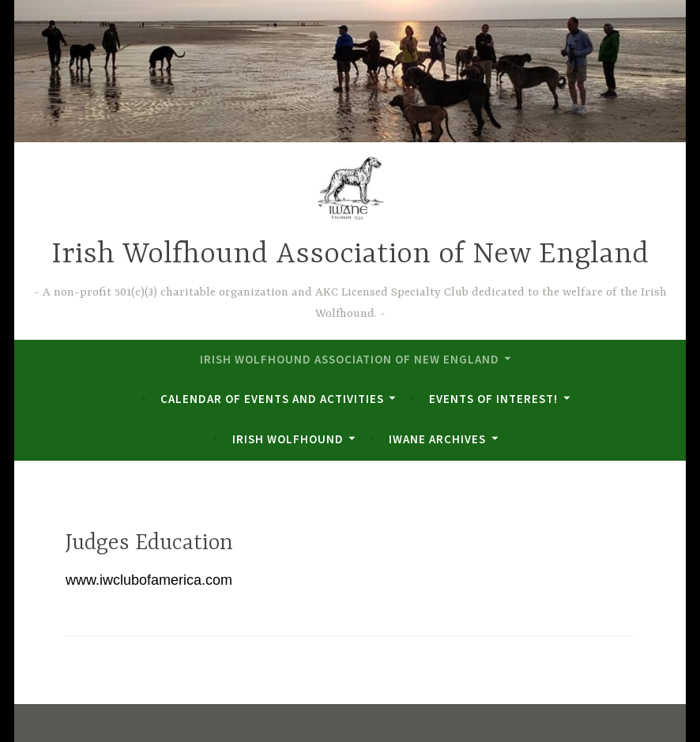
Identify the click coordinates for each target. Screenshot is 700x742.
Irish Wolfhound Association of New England (350, 255)
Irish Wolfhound (288, 439)
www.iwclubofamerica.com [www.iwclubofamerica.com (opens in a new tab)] (149, 580)
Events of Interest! (493, 399)
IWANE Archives (437, 439)
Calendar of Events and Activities (272, 399)
